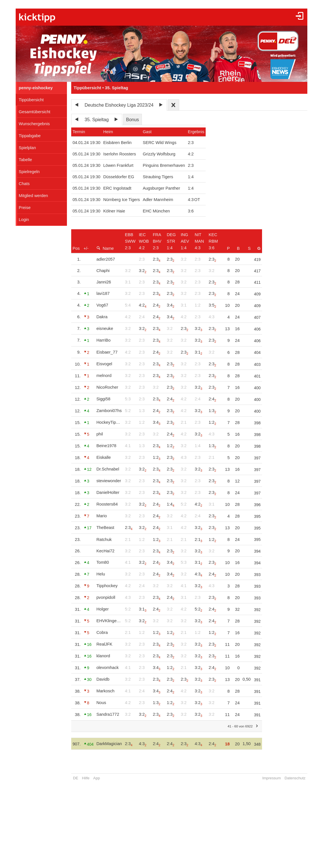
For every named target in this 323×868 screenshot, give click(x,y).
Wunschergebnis (34, 124)
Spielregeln (29, 172)
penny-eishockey (36, 88)
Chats (24, 184)
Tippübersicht (31, 100)
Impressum (272, 778)
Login (24, 220)
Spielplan (27, 148)
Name (105, 248)
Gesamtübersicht (35, 112)
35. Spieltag (97, 120)
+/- (86, 248)
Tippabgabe (30, 136)
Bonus (132, 120)
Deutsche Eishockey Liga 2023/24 (119, 105)
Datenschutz (295, 778)
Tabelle (25, 160)
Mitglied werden (33, 196)
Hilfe (86, 778)
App (96, 778)
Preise (25, 208)
